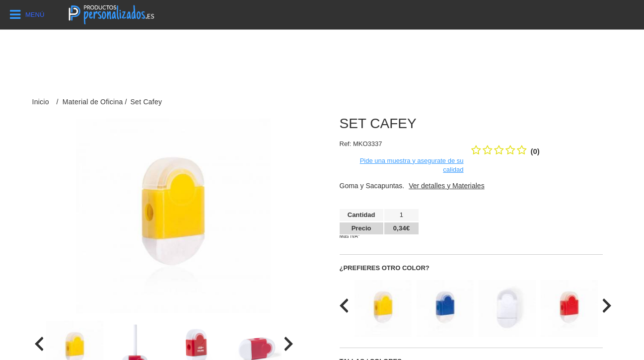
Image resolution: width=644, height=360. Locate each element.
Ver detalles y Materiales (447, 186)
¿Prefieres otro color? (385, 268)
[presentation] (39, 344)
